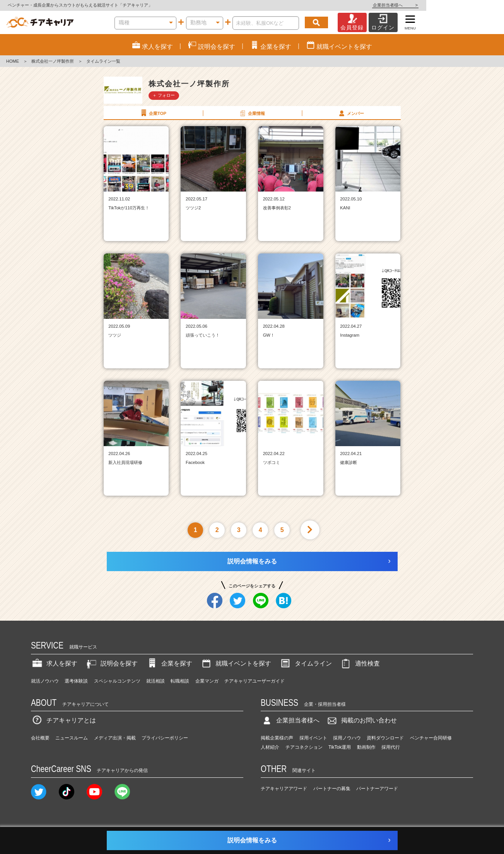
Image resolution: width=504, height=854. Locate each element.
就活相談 (155, 681)
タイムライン (306, 663)
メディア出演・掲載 (115, 738)
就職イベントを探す (236, 663)
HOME (13, 61)
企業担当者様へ (473, 5)
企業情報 (252, 113)
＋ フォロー (164, 95)
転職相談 (180, 681)
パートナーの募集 (332, 789)
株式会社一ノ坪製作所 (53, 61)
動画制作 (366, 747)
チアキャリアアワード (284, 789)
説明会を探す (111, 663)
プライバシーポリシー (165, 738)
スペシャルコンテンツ (117, 681)
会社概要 (40, 738)
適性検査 (360, 663)
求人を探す (54, 663)
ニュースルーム (72, 738)
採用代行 (391, 747)
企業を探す (169, 663)
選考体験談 (76, 681)
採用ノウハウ (347, 738)
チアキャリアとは (63, 720)
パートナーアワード (377, 789)
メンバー (351, 113)
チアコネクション (304, 747)
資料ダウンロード (385, 738)
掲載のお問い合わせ (361, 720)
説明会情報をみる (252, 561)
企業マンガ (207, 681)
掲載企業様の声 (277, 738)
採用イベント (313, 738)
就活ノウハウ (45, 681)
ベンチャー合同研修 (431, 738)
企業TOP (153, 113)
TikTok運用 (340, 747)
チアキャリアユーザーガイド (255, 681)
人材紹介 (270, 747)
